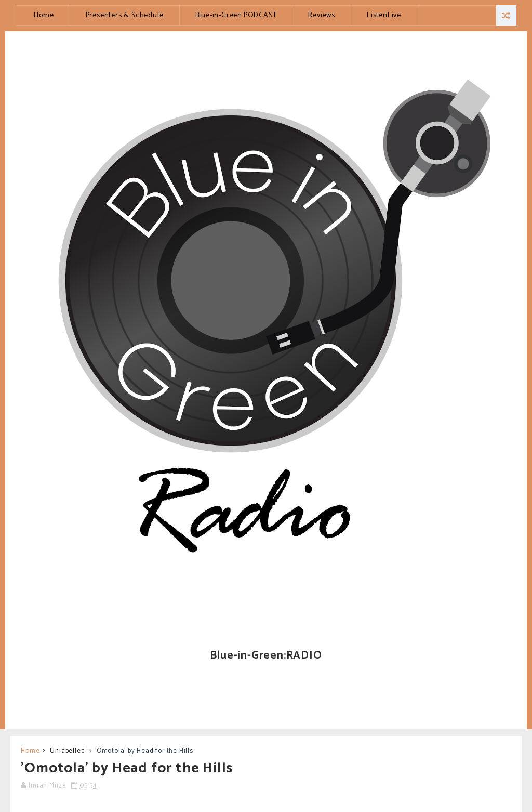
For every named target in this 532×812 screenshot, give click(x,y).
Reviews (322, 15)
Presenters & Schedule (125, 15)
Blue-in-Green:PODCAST (236, 15)
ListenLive (384, 15)
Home (44, 15)
